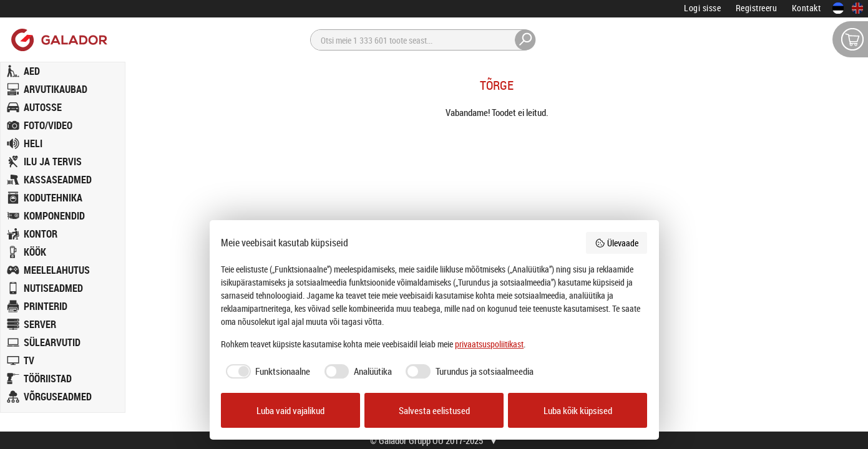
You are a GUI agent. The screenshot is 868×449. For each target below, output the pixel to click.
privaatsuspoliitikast (489, 344)
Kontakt (807, 8)
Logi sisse (702, 8)
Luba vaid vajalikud (290, 410)
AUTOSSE (43, 107)
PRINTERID (46, 306)
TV (29, 360)
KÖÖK (35, 252)
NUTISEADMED (53, 288)
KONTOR (41, 234)
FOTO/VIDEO (48, 125)
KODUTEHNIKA (53, 198)
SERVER (40, 324)
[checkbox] (266, 371)
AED (32, 71)
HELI (33, 143)
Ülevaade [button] (617, 243)
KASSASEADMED (58, 180)
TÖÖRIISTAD (48, 379)
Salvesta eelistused (434, 410)
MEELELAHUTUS (57, 270)
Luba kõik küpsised (578, 410)
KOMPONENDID (54, 216)
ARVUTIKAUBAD (56, 89)
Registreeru (757, 8)
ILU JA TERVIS (53, 162)
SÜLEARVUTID (52, 342)
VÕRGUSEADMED (58, 397)
